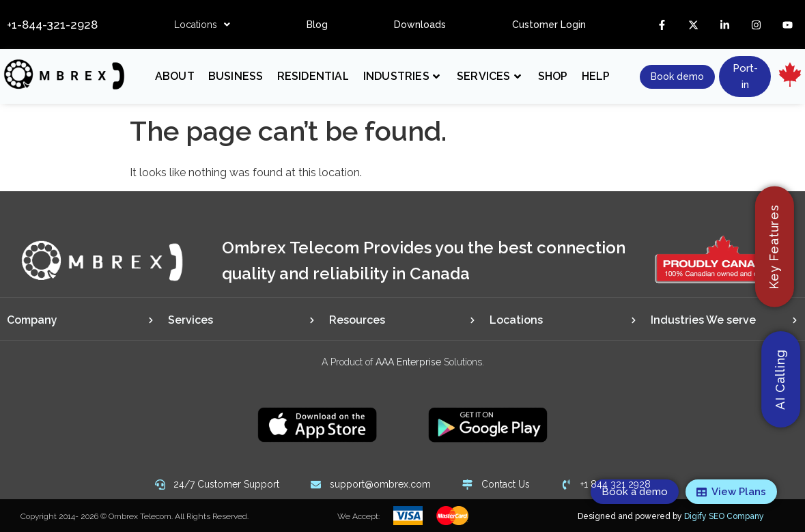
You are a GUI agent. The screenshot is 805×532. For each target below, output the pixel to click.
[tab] (81, 320)
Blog (317, 25)
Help (596, 76)
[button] (202, 25)
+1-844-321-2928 (52, 25)
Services (489, 76)
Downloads (420, 25)
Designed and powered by (671, 516)
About (175, 76)
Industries (401, 76)
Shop (553, 76)
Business (236, 76)
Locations (202, 25)
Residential (313, 76)
